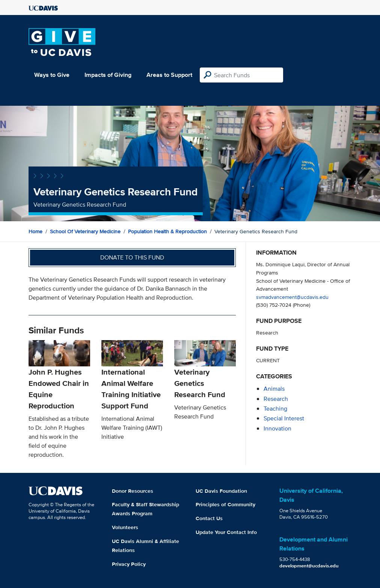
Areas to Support (169, 75)
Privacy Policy (129, 564)
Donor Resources (133, 491)
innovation (277, 428)
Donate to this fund (132, 257)
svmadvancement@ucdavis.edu (292, 297)
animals (274, 389)
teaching (275, 409)
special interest (284, 418)
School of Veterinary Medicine (85, 231)
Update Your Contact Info (226, 532)
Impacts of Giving (108, 75)
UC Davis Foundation (221, 491)
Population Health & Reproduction (167, 231)
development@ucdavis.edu (309, 566)
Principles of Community (225, 504)
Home (35, 231)
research (276, 399)
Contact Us (209, 518)
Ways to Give (52, 75)
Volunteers (125, 527)
